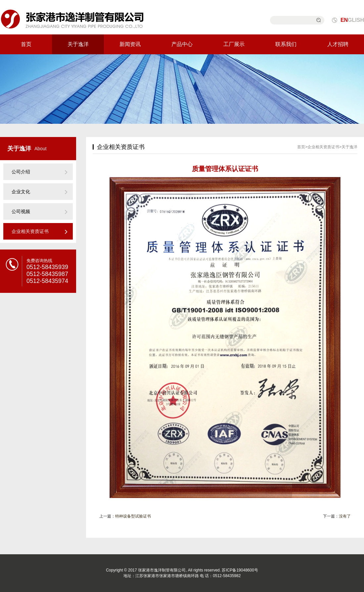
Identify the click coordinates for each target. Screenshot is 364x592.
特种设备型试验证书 (133, 516)
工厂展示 (234, 44)
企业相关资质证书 (30, 231)
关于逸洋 (78, 44)
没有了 (345, 516)
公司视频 (21, 211)
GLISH (352, 20)
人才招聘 (338, 44)
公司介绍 (21, 172)
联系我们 (286, 44)
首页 (26, 44)
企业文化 (21, 192)
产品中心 (182, 44)
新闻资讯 (130, 44)
